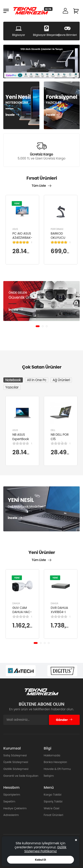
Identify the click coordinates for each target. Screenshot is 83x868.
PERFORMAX (57, 229)
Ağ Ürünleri (61, 380)
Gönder (64, 720)
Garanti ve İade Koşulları (21, 776)
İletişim (49, 776)
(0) (32, 443)
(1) (32, 242)
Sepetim (9, 801)
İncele (10, 115)
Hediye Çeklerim (15, 808)
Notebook (13, 380)
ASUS (15, 229)
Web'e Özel (52, 808)
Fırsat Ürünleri (54, 815)
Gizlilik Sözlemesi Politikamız (45, 849)
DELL (53, 430)
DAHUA (16, 603)
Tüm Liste (39, 186)
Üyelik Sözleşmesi (16, 762)
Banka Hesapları (55, 762)
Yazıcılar (12, 387)
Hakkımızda (52, 755)
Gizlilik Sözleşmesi (16, 769)
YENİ (17, 203)
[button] (38, 326)
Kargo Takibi (53, 795)
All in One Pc (37, 380)
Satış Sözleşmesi (15, 755)
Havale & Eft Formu (57, 769)
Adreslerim (11, 815)
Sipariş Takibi (53, 801)
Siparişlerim (12, 795)
